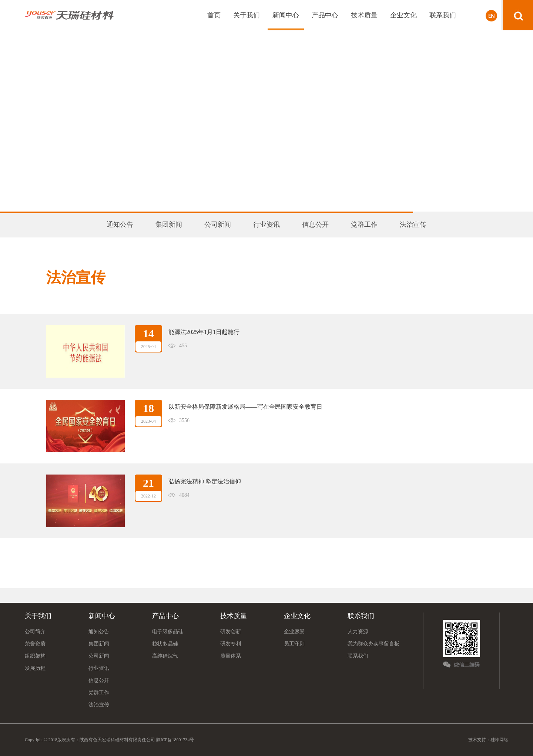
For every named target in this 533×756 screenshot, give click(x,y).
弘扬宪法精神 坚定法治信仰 (205, 481)
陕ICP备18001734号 (175, 740)
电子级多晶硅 (168, 632)
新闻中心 (286, 15)
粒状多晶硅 (165, 644)
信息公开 (315, 225)
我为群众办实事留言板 (373, 644)
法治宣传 (413, 225)
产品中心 (325, 15)
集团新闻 (169, 225)
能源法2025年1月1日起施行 (204, 332)
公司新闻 (218, 225)
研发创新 (231, 632)
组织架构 (35, 656)
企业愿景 (294, 632)
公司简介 (35, 632)
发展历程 (35, 668)
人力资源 (358, 632)
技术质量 (364, 15)
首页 (214, 15)
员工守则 (294, 644)
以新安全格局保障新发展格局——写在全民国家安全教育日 (245, 407)
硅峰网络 (499, 740)
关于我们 (247, 15)
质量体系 (231, 656)
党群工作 (364, 225)
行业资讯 (266, 225)
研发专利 (231, 644)
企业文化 (403, 15)
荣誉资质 (35, 644)
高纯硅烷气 (165, 656)
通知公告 (120, 225)
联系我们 (443, 15)
